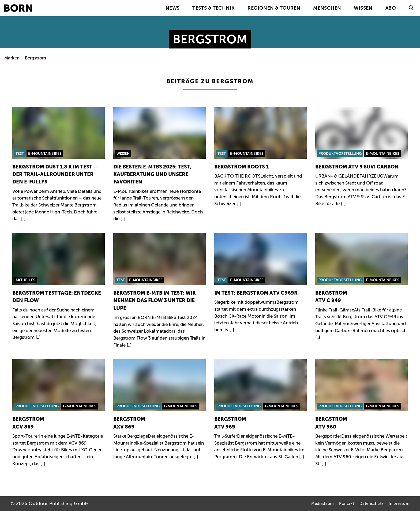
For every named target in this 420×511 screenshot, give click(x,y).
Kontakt (347, 504)
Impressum (399, 504)
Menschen (327, 8)
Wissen (363, 8)
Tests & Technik (213, 8)
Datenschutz (371, 504)
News (173, 8)
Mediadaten (322, 504)
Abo (391, 8)
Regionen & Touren (274, 8)
